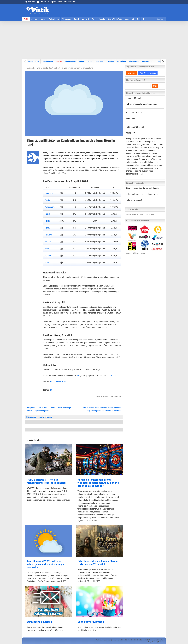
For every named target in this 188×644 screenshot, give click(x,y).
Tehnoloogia (54, 19)
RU (133, 19)
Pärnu (47, 228)
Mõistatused (134, 61)
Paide (47, 221)
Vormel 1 (85, 19)
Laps (127, 19)
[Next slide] (163, 61)
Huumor (43, 19)
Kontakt (155, 642)
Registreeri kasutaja (148, 73)
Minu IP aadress (147, 214)
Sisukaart (160, 19)
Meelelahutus (34, 61)
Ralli (94, 19)
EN (138, 19)
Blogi (150, 642)
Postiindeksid (70, 2)
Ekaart (76, 19)
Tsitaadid (110, 61)
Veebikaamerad (85, 61)
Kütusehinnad (43, 2)
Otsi (155, 86)
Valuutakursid (71, 61)
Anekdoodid (57, 2)
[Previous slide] (25, 61)
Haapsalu (49, 193)
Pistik (26, 19)
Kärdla (48, 200)
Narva (47, 214)
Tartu (47, 249)
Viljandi (48, 256)
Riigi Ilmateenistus (58, 381)
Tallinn (48, 242)
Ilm (79, 375)
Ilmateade (30, 2)
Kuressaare (50, 207)
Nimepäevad (147, 61)
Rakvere (48, 235)
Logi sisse (132, 73)
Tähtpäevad (159, 61)
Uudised (59, 61)
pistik (100, 396)
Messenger (66, 19)
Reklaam (161, 642)
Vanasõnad (121, 61)
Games (34, 19)
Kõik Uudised (31, 417)
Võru (47, 263)
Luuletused (99, 61)
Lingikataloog (47, 61)
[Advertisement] (94, 40)
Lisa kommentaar (45, 417)
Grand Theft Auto (115, 19)
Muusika (102, 19)
